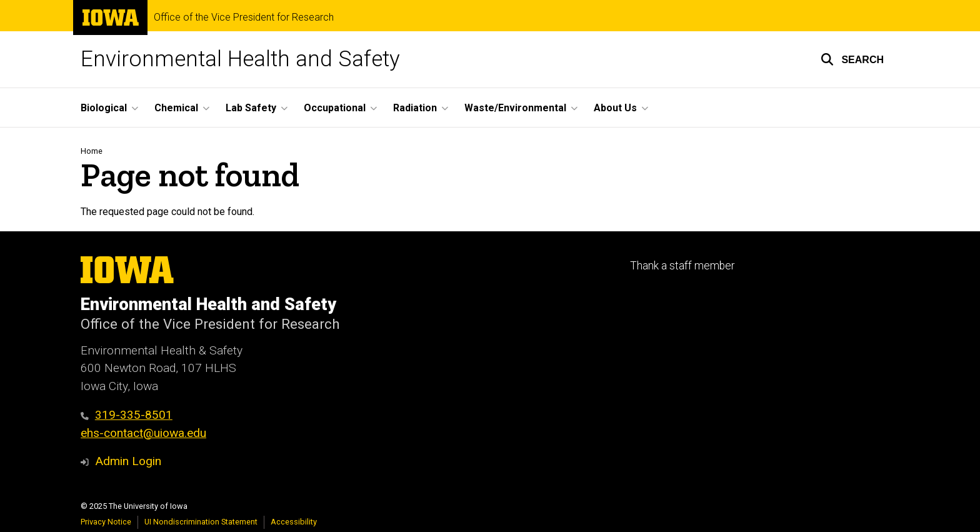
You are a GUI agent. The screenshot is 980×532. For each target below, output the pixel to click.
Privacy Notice (106, 522)
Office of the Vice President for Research (244, 18)
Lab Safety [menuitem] (251, 108)
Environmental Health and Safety (240, 59)
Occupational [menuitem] (335, 108)
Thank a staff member (682, 266)
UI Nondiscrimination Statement (201, 522)
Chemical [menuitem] (176, 108)
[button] (852, 59)
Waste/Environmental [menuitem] (515, 108)
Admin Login (128, 461)
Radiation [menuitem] (415, 108)
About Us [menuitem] (615, 108)
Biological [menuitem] (104, 108)
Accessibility (294, 522)
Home (92, 151)
